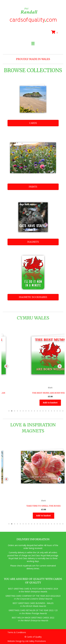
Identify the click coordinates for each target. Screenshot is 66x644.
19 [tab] (60, 411)
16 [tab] (52, 411)
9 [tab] (32, 411)
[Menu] (33, 44)
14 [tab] (46, 411)
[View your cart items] (55, 32)
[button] (6, 366)
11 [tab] (37, 411)
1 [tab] (9, 411)
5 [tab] (20, 411)
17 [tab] (54, 411)
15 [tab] (49, 411)
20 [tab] (63, 411)
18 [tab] (57, 411)
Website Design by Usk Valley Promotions (27, 641)
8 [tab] (29, 411)
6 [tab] (23, 411)
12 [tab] (40, 411)
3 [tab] (15, 411)
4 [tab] (17, 411)
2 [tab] (12, 411)
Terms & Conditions (17, 632)
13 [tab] (43, 411)
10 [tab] (34, 411)
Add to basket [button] (33, 403)
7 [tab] (26, 411)
